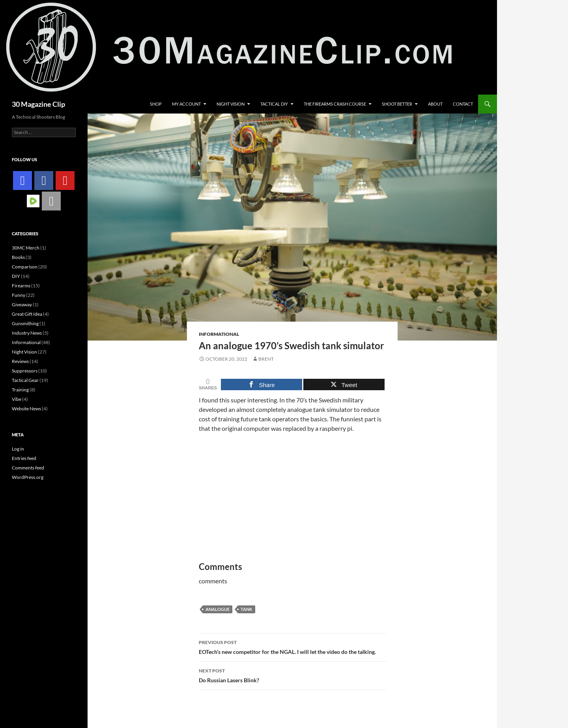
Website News (26, 409)
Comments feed (28, 468)
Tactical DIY (274, 104)
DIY (16, 276)
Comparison (25, 267)
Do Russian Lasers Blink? (292, 675)
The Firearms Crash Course (335, 104)
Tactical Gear (25, 380)
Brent (266, 359)
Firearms (21, 286)
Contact (463, 104)
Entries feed (24, 458)
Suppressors (25, 371)
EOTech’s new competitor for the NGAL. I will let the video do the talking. (292, 646)
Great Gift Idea (27, 314)
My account (186, 104)
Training (20, 390)
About (435, 104)
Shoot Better (397, 104)
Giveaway (22, 304)
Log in (18, 449)
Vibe (17, 399)
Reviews (20, 361)
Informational (219, 334)
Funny (19, 295)
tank (247, 609)
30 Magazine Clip (38, 104)
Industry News (27, 333)
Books (18, 257)
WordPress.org (28, 477)
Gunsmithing (25, 323)
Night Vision (231, 104)
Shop (156, 104)
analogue (218, 609)
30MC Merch (26, 248)
